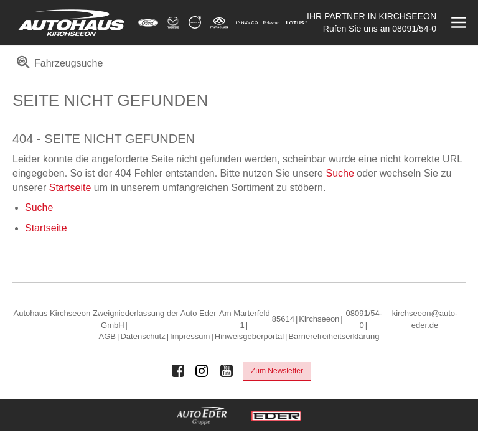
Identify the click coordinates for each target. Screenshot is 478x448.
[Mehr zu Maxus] (219, 23)
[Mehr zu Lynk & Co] (247, 23)
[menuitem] (58, 68)
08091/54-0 (414, 29)
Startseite (70, 188)
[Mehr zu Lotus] (297, 23)
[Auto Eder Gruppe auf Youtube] (227, 371)
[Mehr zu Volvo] (195, 23)
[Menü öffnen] (457, 23)
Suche (340, 173)
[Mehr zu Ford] (148, 23)
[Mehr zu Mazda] (173, 23)
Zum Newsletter (277, 371)
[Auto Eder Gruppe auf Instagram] (202, 371)
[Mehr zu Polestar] (271, 23)
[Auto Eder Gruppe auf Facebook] (178, 371)
